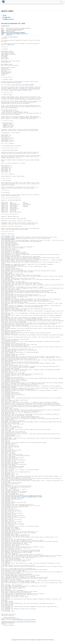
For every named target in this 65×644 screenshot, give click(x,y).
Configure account (8, 19)
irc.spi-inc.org (10, 45)
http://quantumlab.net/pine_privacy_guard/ (24, 620)
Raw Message (17, 34)
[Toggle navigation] (61, 2)
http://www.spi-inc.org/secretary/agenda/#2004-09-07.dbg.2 (27, 497)
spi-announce (6, 26)
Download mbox (24, 34)
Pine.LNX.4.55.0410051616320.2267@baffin (16, 33)
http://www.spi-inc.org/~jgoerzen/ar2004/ (23, 85)
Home (4, 15)
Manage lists (6, 17)
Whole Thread (9, 34)
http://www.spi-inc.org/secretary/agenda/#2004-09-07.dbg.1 (27, 496)
